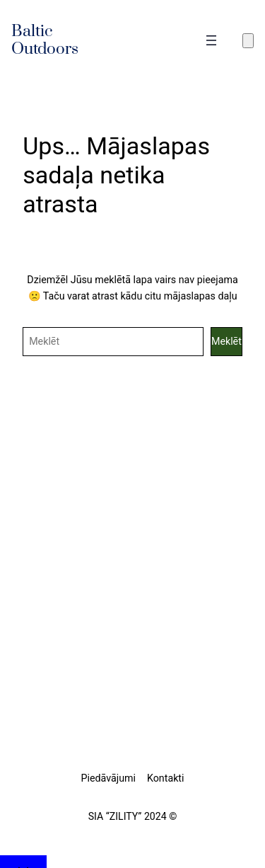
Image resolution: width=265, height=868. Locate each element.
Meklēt (226, 341)
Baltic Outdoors (45, 40)
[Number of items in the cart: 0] (248, 41)
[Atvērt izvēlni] (211, 40)
